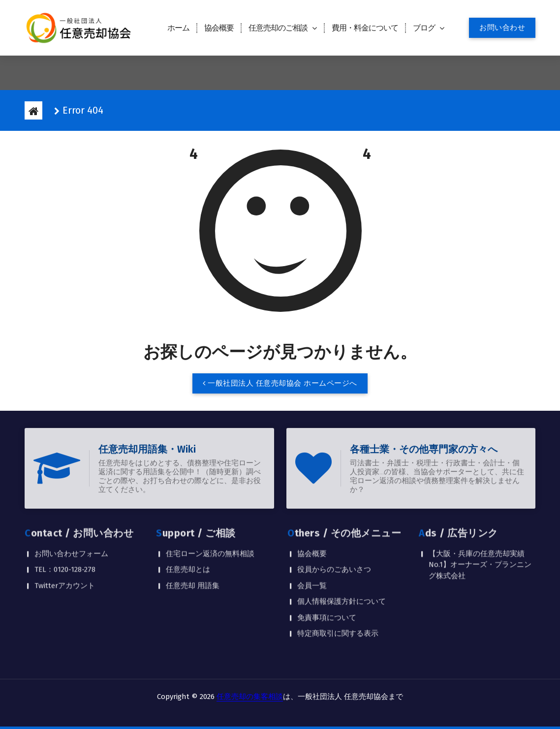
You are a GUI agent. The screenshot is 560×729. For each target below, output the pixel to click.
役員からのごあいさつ (334, 532)
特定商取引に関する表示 (338, 596)
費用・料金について (365, 28)
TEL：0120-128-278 (65, 532)
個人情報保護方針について (342, 564)
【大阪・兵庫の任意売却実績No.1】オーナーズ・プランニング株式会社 (480, 527)
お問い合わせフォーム (71, 516)
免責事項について (327, 579)
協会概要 (219, 28)
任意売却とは (188, 532)
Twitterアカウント (65, 547)
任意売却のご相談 (278, 28)
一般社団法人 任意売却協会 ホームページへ (280, 386)
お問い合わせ (502, 28)
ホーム (178, 28)
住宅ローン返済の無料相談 (210, 516)
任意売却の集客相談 (250, 697)
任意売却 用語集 (193, 547)
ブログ (424, 28)
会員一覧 (312, 547)
